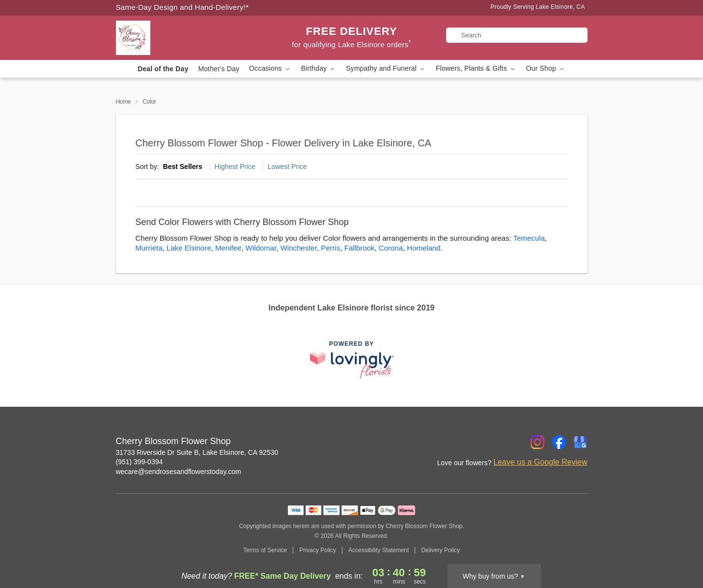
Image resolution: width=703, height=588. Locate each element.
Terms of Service (265, 550)
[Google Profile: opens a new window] (581, 442)
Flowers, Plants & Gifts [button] (476, 69)
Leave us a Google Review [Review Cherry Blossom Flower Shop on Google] (540, 462)
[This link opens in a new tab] (352, 360)
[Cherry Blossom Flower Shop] (187, 38)
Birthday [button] (319, 69)
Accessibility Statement (379, 550)
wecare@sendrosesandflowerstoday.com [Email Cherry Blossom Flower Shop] (179, 472)
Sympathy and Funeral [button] (386, 69)
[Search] (517, 35)
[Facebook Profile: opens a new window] (559, 442)
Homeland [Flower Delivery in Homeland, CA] (423, 248)
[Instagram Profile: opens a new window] (537, 442)
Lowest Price (287, 167)
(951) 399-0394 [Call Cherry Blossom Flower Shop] (140, 462)
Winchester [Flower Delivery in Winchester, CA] (299, 248)
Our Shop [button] (546, 69)
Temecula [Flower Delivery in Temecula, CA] (529, 238)
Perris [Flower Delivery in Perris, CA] (330, 248)
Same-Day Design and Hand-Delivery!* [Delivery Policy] (183, 7)
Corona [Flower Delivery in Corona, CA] (391, 248)
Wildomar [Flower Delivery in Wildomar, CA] (261, 248)
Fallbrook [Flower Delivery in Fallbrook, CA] (360, 248)
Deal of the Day (163, 69)
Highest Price (235, 167)
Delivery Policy (440, 550)
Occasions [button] (270, 69)
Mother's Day (219, 69)
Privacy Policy (318, 550)
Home (124, 102)
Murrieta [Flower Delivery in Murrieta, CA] (149, 248)
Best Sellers (183, 167)
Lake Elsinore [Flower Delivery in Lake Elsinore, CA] (189, 248)
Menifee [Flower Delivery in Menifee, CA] (228, 248)
